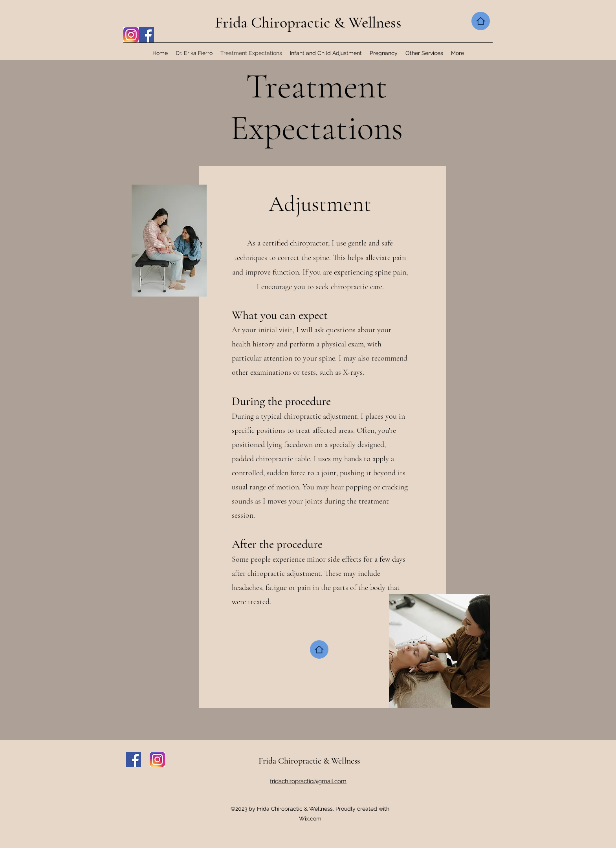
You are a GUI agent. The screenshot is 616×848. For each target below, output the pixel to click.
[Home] (481, 21)
